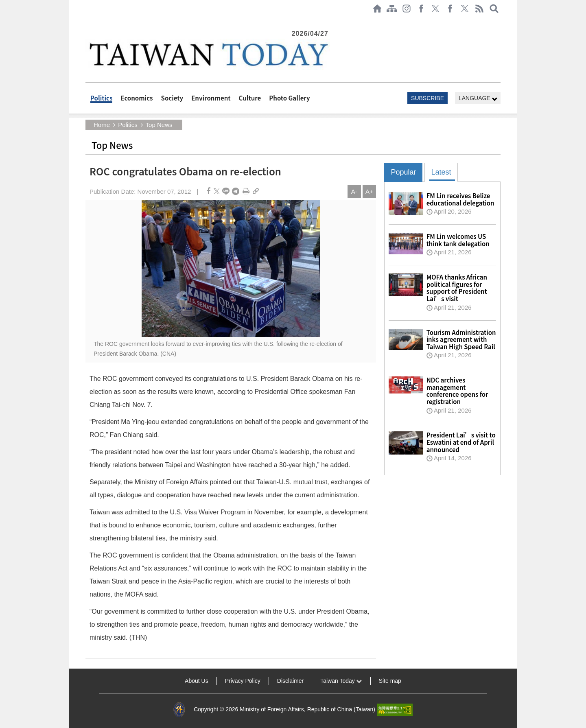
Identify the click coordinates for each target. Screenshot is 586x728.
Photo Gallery (289, 98)
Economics (137, 98)
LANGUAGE (478, 98)
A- (354, 191)
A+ (369, 191)
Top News (159, 125)
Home (102, 125)
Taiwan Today (341, 681)
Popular (403, 172)
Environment (211, 98)
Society (172, 98)
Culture (250, 98)
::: (88, 21)
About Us (197, 681)
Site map (390, 681)
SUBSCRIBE (427, 98)
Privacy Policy (243, 681)
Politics (101, 98)
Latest (441, 172)
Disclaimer (290, 681)
